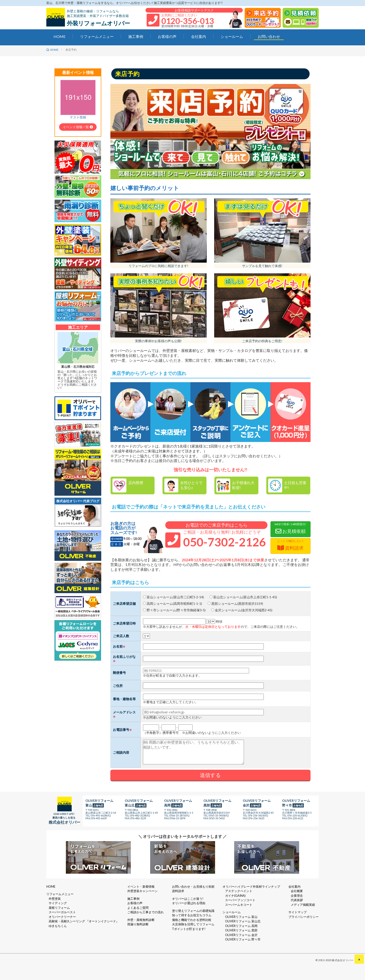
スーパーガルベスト (62, 912)
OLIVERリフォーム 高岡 (241, 926)
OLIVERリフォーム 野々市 (243, 939)
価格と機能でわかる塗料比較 (192, 920)
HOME (59, 37)
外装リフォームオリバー (98, 23)
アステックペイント (239, 891)
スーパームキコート (239, 905)
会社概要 (297, 891)
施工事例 (136, 37)
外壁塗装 (55, 899)
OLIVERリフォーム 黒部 (241, 930)
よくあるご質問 (138, 908)
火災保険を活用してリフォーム (193, 924)
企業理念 (297, 896)
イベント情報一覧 (78, 127)
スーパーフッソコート (240, 900)
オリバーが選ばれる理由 (189, 903)
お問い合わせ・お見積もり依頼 (193, 886)
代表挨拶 (297, 900)
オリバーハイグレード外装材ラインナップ (251, 886)
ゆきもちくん (58, 926)
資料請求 (178, 891)
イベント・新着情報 (141, 886)
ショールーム (232, 37)
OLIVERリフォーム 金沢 (241, 935)
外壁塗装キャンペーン (142, 891)
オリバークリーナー (62, 917)
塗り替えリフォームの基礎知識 (193, 911)
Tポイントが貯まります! (189, 929)
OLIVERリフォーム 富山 (241, 917)
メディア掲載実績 (303, 905)
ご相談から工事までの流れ (145, 912)
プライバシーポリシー (304, 917)
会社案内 (199, 37)
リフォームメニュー (97, 37)
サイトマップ (297, 912)
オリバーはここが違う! (188, 899)
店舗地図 (98, 805)
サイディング (58, 903)
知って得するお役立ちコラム (192, 915)
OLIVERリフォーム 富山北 (243, 921)
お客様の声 (167, 37)
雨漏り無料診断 (138, 924)
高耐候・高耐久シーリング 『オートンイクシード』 (84, 921)
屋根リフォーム (59, 908)
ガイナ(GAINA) (235, 896)
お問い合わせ (269, 37)
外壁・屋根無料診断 (141, 920)
